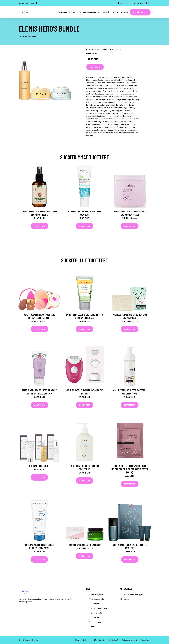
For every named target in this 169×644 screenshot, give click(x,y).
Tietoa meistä (96, 617)
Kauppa (125, 12)
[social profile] (36, 3)
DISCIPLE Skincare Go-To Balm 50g (84, 545)
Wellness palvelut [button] (89, 12)
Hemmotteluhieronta (99, 608)
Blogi (115, 12)
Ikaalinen (123, 3)
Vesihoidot (95, 604)
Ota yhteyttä (99, 640)
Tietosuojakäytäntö (129, 640)
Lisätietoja (95, 67)
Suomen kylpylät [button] (67, 12)
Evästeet (87, 640)
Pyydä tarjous (140, 12)
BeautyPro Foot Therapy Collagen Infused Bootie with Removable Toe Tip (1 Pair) (130, 469)
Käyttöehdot (113, 640)
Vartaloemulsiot (115, 49)
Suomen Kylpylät (97, 594)
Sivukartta (145, 640)
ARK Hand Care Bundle (39, 466)
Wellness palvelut (97, 599)
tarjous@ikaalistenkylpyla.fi (139, 3)
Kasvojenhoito (96, 613)
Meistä (106, 12)
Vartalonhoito (102, 49)
